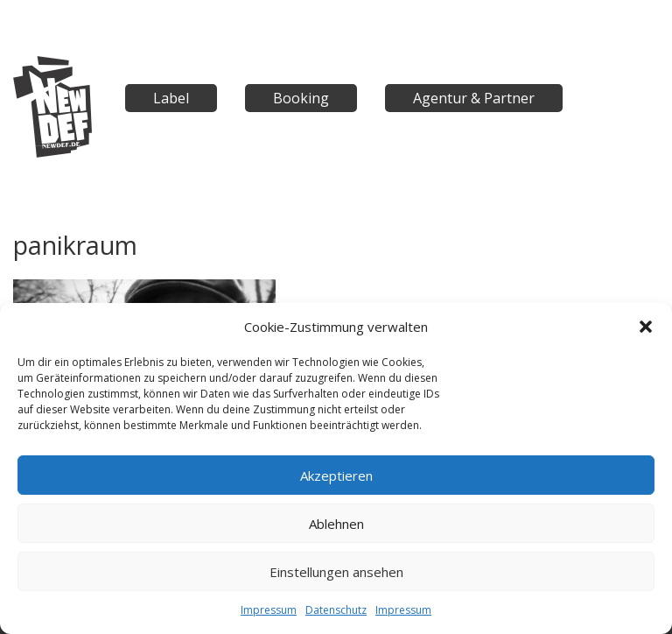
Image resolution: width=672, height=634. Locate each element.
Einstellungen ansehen (336, 572)
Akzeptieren (336, 475)
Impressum (269, 610)
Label (171, 98)
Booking (301, 98)
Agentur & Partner (474, 98)
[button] (646, 327)
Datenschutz (336, 610)
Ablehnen (336, 524)
